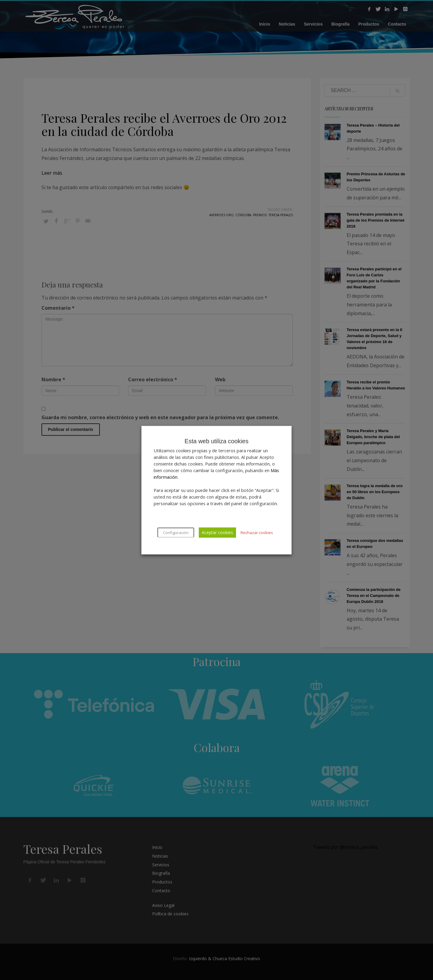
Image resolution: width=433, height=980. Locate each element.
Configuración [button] (176, 533)
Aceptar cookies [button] (217, 532)
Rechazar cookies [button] (257, 533)
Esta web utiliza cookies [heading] (216, 441)
